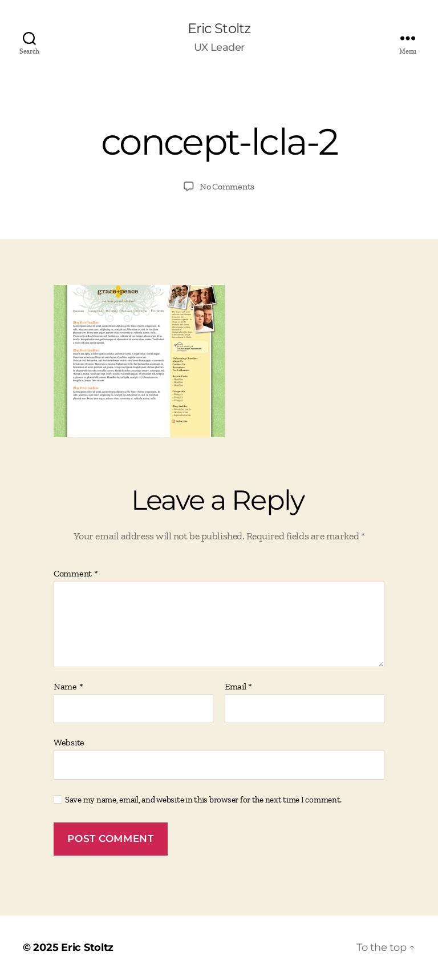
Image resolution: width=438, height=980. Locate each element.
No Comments (227, 186)
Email (238, 687)
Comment (76, 574)
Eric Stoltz (219, 29)
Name (68, 687)
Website (69, 742)
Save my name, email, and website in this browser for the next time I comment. (203, 800)
